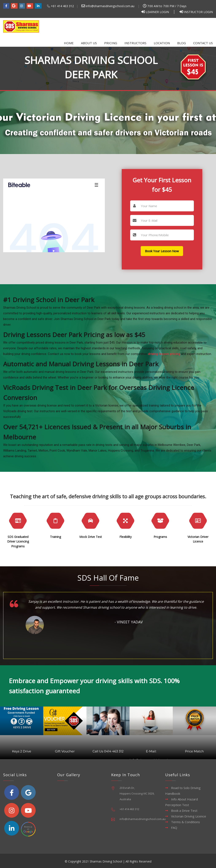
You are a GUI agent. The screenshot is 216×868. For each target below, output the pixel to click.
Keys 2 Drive (22, 751)
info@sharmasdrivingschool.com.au (108, 6)
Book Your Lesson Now (162, 251)
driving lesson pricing (164, 354)
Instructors (135, 43)
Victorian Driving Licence (189, 816)
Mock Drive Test (91, 537)
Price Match (194, 751)
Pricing (111, 43)
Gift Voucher (65, 751)
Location (162, 43)
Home (69, 43)
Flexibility (126, 537)
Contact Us (203, 43)
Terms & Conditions (186, 822)
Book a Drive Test (184, 811)
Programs (160, 537)
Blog (182, 43)
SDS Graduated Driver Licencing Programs (18, 541)
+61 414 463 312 (62, 6)
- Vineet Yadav (129, 622)
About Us (89, 43)
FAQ (174, 828)
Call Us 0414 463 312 (108, 751)
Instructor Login (198, 12)
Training (55, 537)
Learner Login (157, 12)
